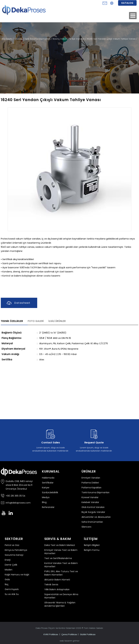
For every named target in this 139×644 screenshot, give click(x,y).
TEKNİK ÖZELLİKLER (12, 321)
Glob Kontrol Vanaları (93, 507)
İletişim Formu (92, 550)
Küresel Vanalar (90, 497)
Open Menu (133, 16)
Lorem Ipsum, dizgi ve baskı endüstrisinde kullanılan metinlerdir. (51, 440)
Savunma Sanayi (14, 555)
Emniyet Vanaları (91, 478)
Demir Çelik (11, 565)
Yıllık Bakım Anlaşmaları (57, 589)
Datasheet (18, 303)
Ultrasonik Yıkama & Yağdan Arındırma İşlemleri (60, 604)
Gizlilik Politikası (88, 634)
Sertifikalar (48, 483)
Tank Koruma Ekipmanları (95, 492)
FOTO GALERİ (36, 321)
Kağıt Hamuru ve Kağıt (17, 575)
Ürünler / (20, 39)
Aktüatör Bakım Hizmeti (57, 580)
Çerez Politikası (69, 634)
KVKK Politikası (51, 634)
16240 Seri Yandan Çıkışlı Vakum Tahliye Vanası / (112, 39)
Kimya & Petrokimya (16, 550)
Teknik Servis (51, 585)
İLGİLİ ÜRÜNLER (57, 321)
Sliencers (86, 527)
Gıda (7, 579)
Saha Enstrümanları (92, 522)
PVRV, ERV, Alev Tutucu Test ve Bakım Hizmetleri (61, 573)
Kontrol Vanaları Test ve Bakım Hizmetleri (61, 565)
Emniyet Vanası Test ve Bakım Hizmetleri (61, 552)
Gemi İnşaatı (12, 589)
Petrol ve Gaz (12, 545)
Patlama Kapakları (91, 488)
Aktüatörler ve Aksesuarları (96, 517)
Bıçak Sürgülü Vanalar (93, 512)
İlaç (7, 584)
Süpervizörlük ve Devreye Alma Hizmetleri (61, 596)
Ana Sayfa (7, 39)
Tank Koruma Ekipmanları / (39, 39)
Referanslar (48, 507)
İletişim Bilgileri (92, 545)
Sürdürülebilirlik (50, 492)
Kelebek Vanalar (90, 502)
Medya (46, 497)
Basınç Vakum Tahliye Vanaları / (70, 39)
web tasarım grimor (70, 641)
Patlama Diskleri (90, 483)
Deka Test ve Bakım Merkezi (60, 545)
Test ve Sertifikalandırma (58, 558)
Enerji (8, 560)
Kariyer (46, 488)
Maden (9, 570)
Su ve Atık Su (12, 594)
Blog (44, 502)
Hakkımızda (48, 478)
